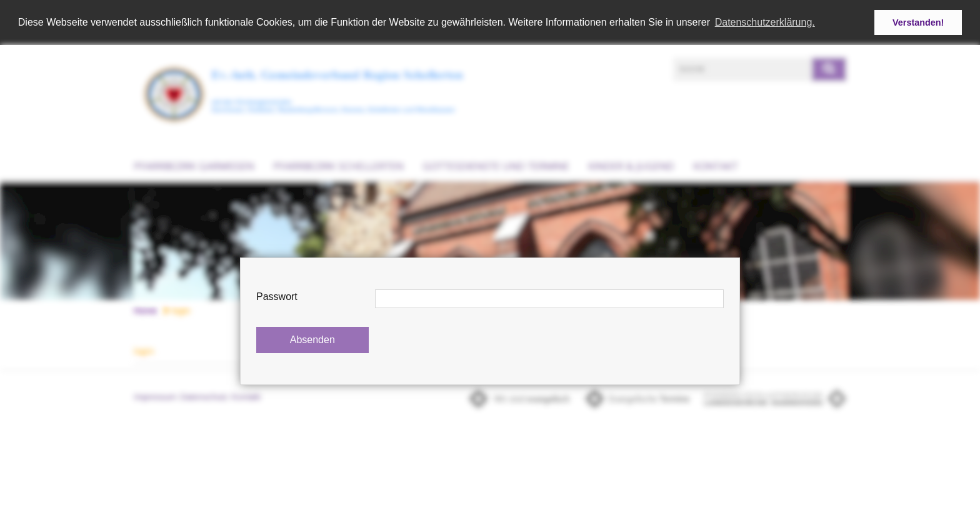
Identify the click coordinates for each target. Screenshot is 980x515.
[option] (490, 240)
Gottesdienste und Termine (496, 166)
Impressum (155, 397)
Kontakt (716, 166)
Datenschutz (204, 397)
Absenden (312, 340)
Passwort (277, 297)
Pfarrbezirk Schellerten (338, 166)
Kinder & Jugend (631, 166)
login (177, 310)
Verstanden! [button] (918, 22)
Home (145, 310)
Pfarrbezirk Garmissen (194, 166)
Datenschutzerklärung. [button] (765, 22)
